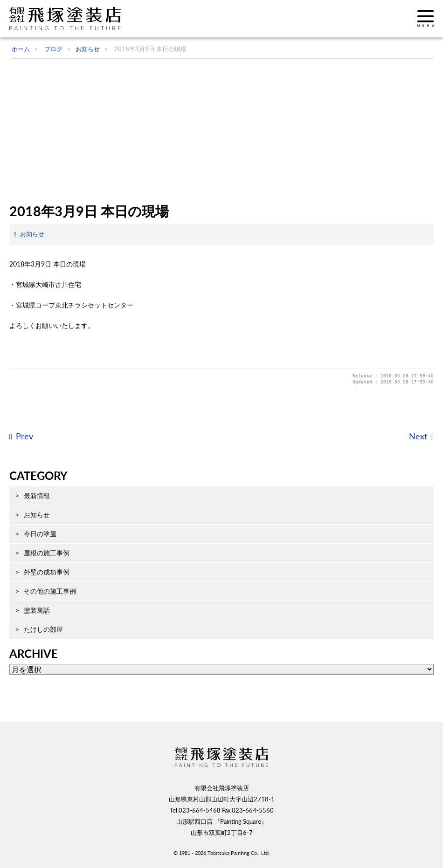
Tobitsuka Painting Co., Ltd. (239, 853)
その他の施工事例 (50, 591)
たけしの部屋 (43, 629)
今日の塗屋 (40, 534)
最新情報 (37, 496)
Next (418, 436)
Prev (24, 436)
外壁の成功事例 (47, 572)
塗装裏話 (37, 610)
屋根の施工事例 (47, 553)
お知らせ (32, 234)
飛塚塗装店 (68, 19)
